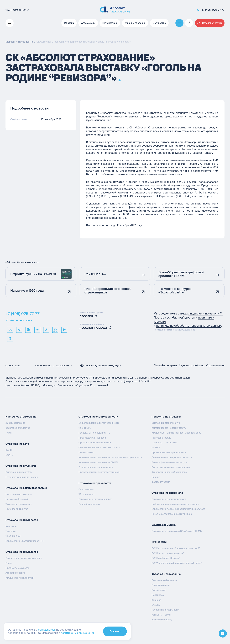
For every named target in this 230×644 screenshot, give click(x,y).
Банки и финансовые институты (170, 462)
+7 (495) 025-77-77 (22, 314)
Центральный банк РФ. (137, 382)
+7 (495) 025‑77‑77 (81, 378)
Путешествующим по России (22, 477)
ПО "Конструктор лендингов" (168, 553)
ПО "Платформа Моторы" (166, 558)
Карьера (156, 600)
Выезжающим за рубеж (19, 472)
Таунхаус (10, 531)
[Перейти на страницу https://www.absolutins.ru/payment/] (179, 23)
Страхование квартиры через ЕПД (25, 541)
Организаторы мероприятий (95, 443)
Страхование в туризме (21, 466)
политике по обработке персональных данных (189, 326)
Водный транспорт (89, 504)
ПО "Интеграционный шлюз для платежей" (176, 548)
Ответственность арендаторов (96, 467)
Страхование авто (17, 444)
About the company (165, 366)
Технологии (159, 542)
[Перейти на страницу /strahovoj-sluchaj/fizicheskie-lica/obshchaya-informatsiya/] (210, 23)
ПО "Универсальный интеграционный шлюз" (177, 563)
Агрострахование (15, 573)
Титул (8, 433)
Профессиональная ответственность (99, 472)
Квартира (11, 526)
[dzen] (37, 330)
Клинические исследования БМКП (98, 462)
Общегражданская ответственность (99, 423)
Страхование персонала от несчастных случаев (178, 509)
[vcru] (55, 330)
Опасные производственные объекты (100, 447)
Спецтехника (86, 489)
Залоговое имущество (18, 428)
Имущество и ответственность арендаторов (176, 433)
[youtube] (64, 330)
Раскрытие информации (165, 610)
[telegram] (19, 330)
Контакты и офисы (19, 320)
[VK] (10, 330)
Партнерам (158, 595)
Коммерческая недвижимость (169, 428)
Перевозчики (86, 452)
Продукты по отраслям (166, 417)
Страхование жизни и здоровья (26, 488)
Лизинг (156, 477)
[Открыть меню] (223, 634)
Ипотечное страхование (21, 417)
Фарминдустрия (161, 482)
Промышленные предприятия (169, 452)
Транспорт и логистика (164, 443)
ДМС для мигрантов (17, 509)
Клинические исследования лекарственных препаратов (110, 457)
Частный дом (13, 536)
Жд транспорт (87, 494)
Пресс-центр (159, 590)
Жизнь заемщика (15, 423)
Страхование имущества (22, 520)
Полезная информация (164, 580)
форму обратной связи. (176, 378)
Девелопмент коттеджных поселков (172, 457)
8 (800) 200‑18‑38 (104, 378)
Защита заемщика (164, 525)
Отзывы (156, 605)
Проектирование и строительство (171, 467)
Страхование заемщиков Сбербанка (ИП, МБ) (177, 531)
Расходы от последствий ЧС (94, 433)
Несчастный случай (17, 499)
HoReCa (156, 447)
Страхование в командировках (169, 499)
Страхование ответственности (98, 417)
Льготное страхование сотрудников (172, 514)
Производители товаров (92, 438)
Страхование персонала (167, 493)
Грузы (9, 563)
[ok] (10, 339)
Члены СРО (85, 428)
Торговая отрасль (161, 438)
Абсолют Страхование (166, 574)
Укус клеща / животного (19, 504)
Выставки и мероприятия (166, 423)
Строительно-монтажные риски (24, 558)
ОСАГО (10, 455)
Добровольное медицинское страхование (175, 504)
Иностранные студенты (19, 494)
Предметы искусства (17, 568)
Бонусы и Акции (161, 585)
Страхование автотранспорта (95, 499)
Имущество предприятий (20, 578)
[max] (28, 330)
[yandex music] (46, 330)
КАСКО (9, 450)
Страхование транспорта (95, 483)
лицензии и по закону (206, 314)
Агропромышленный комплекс (169, 472)
